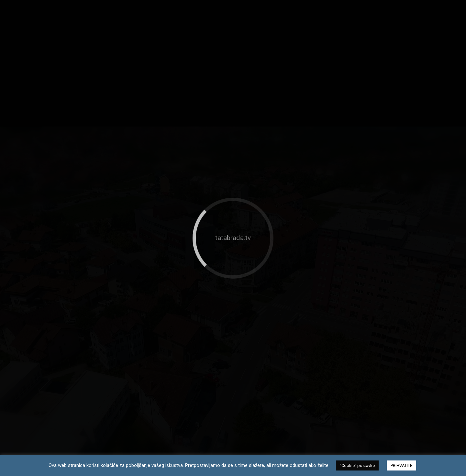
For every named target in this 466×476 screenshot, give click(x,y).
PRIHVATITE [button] (401, 465)
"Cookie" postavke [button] (357, 465)
